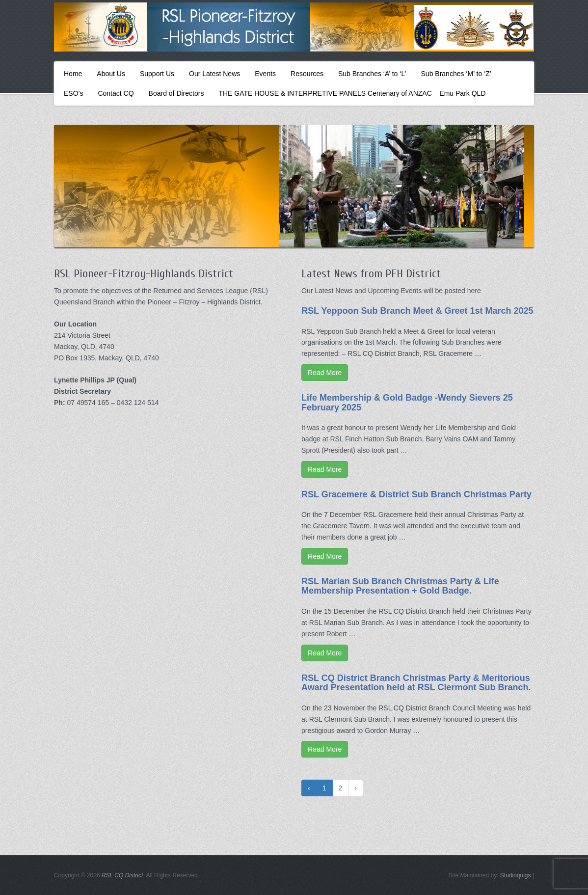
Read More (325, 373)
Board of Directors (176, 93)
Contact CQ (116, 93)
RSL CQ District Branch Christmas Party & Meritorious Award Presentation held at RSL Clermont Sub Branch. (416, 683)
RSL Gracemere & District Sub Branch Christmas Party (416, 494)
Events (265, 74)
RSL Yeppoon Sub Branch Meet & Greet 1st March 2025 (417, 311)
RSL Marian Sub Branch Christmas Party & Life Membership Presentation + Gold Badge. (400, 586)
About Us (111, 74)
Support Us (157, 74)
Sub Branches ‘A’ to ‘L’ (372, 74)
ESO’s (73, 93)
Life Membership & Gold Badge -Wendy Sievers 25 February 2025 (407, 403)
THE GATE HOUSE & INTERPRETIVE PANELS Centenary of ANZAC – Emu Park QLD (352, 93)
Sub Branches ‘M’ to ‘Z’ (456, 74)
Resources (307, 74)
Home (73, 74)
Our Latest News (214, 74)
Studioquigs (516, 875)
